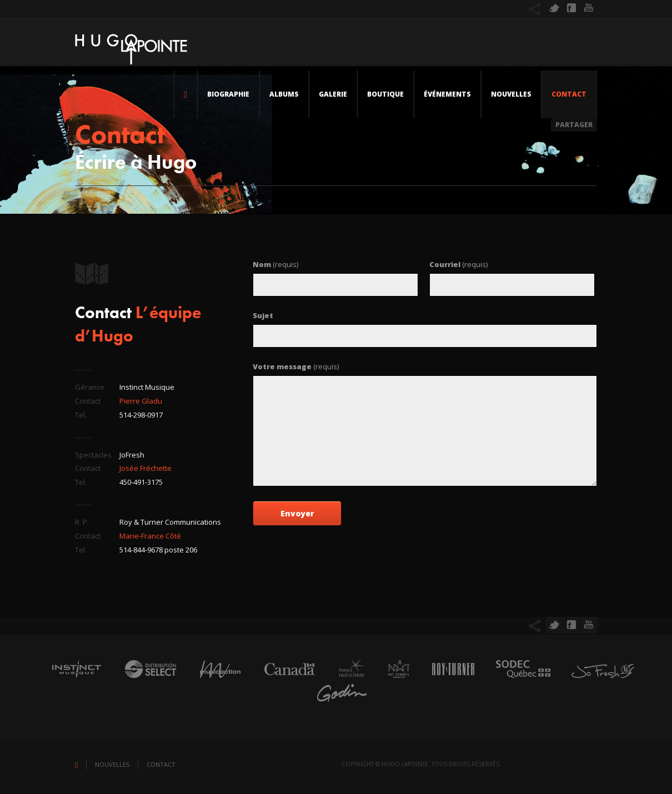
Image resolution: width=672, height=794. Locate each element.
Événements (447, 94)
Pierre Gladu (141, 401)
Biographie (228, 94)
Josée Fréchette (146, 468)
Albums (284, 94)
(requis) (275, 264)
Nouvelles (511, 94)
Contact (569, 94)
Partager (574, 125)
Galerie (333, 94)
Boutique (385, 94)
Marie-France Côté (150, 536)
